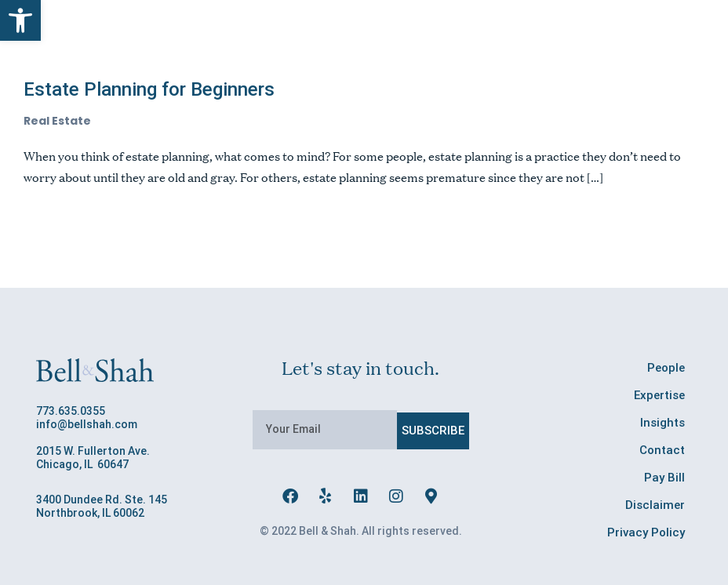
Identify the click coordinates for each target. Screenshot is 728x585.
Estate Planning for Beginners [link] (149, 89)
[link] (20, 20)
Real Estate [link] (57, 121)
